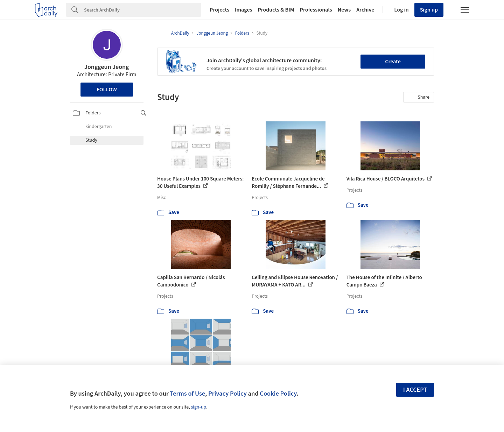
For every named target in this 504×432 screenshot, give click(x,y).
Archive (365, 10)
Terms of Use (187, 394)
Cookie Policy (278, 394)
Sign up (429, 10)
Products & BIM (276, 10)
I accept (415, 390)
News (344, 10)
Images (243, 10)
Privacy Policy (227, 394)
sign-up (198, 407)
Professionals (316, 10)
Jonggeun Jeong (107, 67)
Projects (219, 10)
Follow (107, 90)
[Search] (143, 10)
